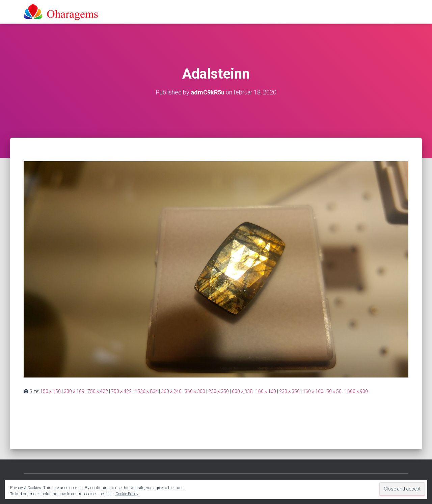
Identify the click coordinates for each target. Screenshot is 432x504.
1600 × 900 (356, 391)
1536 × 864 (146, 391)
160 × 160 (266, 391)
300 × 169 (74, 391)
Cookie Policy (127, 494)
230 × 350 (219, 391)
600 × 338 (242, 391)
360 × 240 (171, 391)
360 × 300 (195, 391)
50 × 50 (334, 391)
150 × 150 (50, 391)
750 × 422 (98, 391)
